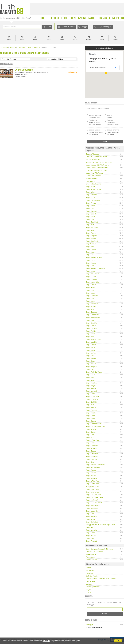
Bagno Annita (90, 334)
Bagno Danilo (91, 416)
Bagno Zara (90, 225)
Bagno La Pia (91, 375)
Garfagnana (90, 571)
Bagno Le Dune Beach (94, 495)
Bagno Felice (90, 418)
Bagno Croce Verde (93, 489)
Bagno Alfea (90, 309)
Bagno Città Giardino (93, 200)
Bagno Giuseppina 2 (93, 318)
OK (118, 641)
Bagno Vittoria (91, 476)
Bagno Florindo (91, 307)
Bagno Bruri (90, 538)
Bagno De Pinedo (92, 446)
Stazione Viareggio (92, 154)
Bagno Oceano (91, 432)
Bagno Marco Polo (92, 397)
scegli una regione (105, 27)
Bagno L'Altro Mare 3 (93, 484)
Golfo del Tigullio (92, 576)
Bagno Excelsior (92, 279)
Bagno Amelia (91, 206)
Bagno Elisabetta (92, 296)
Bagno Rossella (91, 478)
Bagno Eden (90, 369)
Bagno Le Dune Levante (94, 503)
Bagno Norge (90, 230)
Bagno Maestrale (92, 511)
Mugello (89, 590)
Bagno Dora (90, 298)
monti (35, 39)
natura (102, 39)
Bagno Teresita (91, 249)
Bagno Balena (91, 421)
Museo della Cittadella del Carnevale (99, 162)
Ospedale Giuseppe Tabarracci (97, 157)
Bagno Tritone (91, 394)
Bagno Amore (91, 301)
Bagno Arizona (91, 473)
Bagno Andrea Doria (93, 506)
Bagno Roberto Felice (93, 339)
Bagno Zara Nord (92, 222)
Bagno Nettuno (91, 429)
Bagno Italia (90, 405)
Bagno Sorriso (91, 358)
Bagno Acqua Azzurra (93, 189)
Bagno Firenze (91, 203)
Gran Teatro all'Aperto (93, 184)
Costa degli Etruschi (93, 587)
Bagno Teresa (91, 443)
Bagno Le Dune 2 (92, 500)
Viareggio (37, 47)
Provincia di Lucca (25, 47)
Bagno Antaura (91, 263)
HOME (42, 18)
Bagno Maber (91, 293)
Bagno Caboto (91, 326)
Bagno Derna (90, 361)
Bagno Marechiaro (92, 454)
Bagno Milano (91, 380)
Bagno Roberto (91, 233)
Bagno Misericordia (93, 492)
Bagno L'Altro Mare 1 (93, 440)
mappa (84, 27)
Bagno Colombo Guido (94, 424)
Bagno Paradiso (91, 407)
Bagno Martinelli (91, 391)
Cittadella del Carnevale (94, 552)
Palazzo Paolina (91, 560)
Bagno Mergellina (92, 457)
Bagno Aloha (90, 187)
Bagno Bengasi (91, 364)
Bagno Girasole (91, 214)
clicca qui (47, 641)
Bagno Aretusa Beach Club (95, 465)
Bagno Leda (90, 208)
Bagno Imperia (91, 271)
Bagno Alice (90, 337)
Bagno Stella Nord (92, 517)
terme (75, 39)
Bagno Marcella (91, 530)
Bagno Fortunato (92, 541)
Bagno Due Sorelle (92, 241)
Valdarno (89, 584)
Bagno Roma (90, 288)
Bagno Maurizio (91, 342)
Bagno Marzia (91, 198)
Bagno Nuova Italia (92, 282)
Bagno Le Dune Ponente (94, 497)
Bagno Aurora (91, 252)
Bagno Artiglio (91, 386)
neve (49, 39)
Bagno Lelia (90, 219)
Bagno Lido (90, 266)
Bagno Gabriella (91, 323)
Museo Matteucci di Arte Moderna (98, 165)
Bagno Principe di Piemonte (96, 268)
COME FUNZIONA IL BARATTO (83, 18)
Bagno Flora (90, 437)
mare (9, 39)
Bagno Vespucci (91, 367)
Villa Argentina (91, 554)
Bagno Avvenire (91, 195)
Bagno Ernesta (91, 451)
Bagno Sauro (90, 247)
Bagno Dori (90, 435)
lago (62, 39)
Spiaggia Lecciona (92, 487)
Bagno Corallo (91, 285)
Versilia (88, 568)
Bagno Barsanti (91, 211)
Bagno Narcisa (91, 345)
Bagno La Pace (91, 353)
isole (22, 39)
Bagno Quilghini (91, 402)
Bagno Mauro (91, 519)
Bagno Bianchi (91, 536)
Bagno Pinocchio (92, 228)
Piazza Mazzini (91, 557)
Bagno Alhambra (92, 448)
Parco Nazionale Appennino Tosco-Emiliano (101, 579)
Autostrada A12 (91, 181)
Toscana (13, 47)
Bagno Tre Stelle (92, 410)
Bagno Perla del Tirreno (94, 372)
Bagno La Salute (92, 328)
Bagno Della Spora (92, 274)
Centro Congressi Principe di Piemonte (99, 549)
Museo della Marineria (94, 176)
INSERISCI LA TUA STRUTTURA (111, 18)
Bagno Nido (90, 356)
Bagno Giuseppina (92, 315)
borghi (89, 39)
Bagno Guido (90, 290)
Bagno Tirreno (91, 277)
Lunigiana (89, 573)
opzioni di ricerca (68, 27)
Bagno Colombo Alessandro (96, 427)
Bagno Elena (90, 533)
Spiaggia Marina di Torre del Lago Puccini (100, 525)
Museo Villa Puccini (93, 178)
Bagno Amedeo (91, 413)
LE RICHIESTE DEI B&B (58, 18)
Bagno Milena (91, 192)
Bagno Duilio (90, 350)
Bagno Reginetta (92, 236)
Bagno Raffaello (91, 388)
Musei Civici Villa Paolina (94, 173)
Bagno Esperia (91, 238)
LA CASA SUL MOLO (24, 70)
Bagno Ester (90, 462)
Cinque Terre (90, 581)
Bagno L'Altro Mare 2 (93, 481)
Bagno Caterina (91, 459)
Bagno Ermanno (92, 312)
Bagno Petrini (91, 260)
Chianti (88, 592)
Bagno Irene (90, 377)
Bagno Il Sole (90, 348)
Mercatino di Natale (93, 160)
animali (115, 39)
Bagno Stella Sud (92, 522)
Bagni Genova (91, 244)
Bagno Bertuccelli (92, 399)
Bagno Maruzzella (92, 508)
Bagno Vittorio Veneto (93, 467)
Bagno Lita (90, 255)
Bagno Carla (90, 320)
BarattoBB (4, 47)
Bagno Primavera (92, 304)
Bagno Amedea (91, 383)
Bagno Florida (91, 331)
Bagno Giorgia (91, 470)
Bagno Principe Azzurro (94, 258)
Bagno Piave (90, 217)
